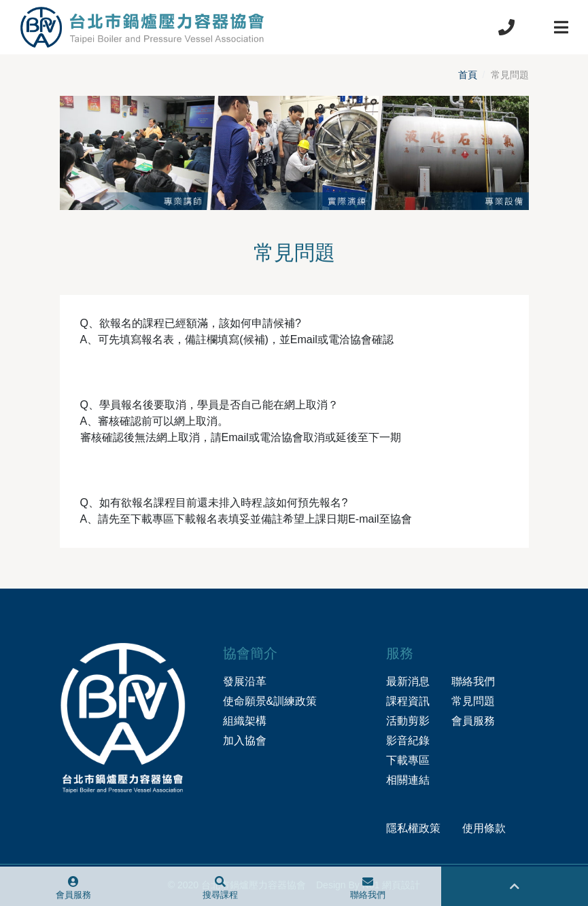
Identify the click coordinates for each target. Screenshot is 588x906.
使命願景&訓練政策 (270, 701)
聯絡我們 (473, 681)
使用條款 (484, 828)
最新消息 (408, 681)
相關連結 (408, 780)
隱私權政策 (413, 828)
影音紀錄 (408, 741)
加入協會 (245, 741)
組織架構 (245, 721)
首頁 (468, 75)
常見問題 (473, 701)
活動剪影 (408, 721)
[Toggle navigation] (561, 27)
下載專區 (408, 760)
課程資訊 (408, 701)
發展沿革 (245, 681)
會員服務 (473, 721)
